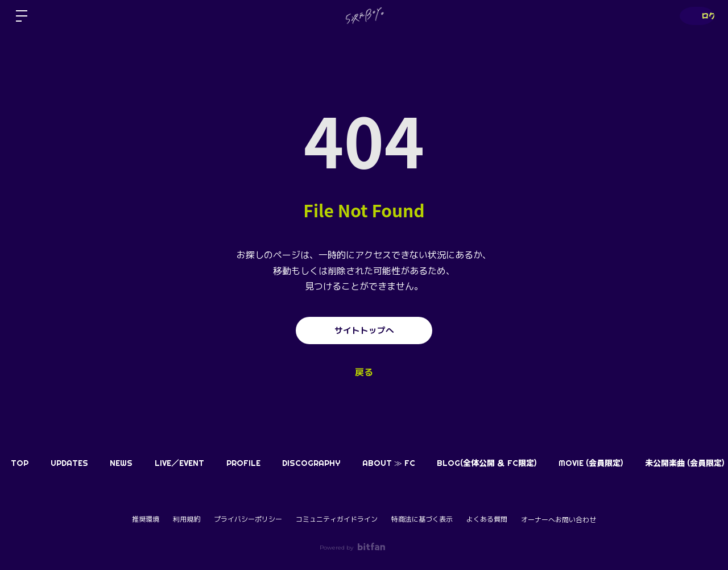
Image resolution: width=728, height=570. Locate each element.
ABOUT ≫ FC (431, 463)
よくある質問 (487, 519)
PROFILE (272, 463)
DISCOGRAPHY (347, 463)
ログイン (694, 16)
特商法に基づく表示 (422, 519)
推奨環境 (146, 519)
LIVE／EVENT (202, 463)
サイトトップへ (364, 330)
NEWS (138, 463)
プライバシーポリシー (248, 519)
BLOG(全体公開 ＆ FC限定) (535, 463)
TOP (23, 463)
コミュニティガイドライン (337, 519)
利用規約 (187, 519)
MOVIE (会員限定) (646, 463)
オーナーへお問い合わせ (559, 520)
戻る (364, 372)
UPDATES (79, 463)
